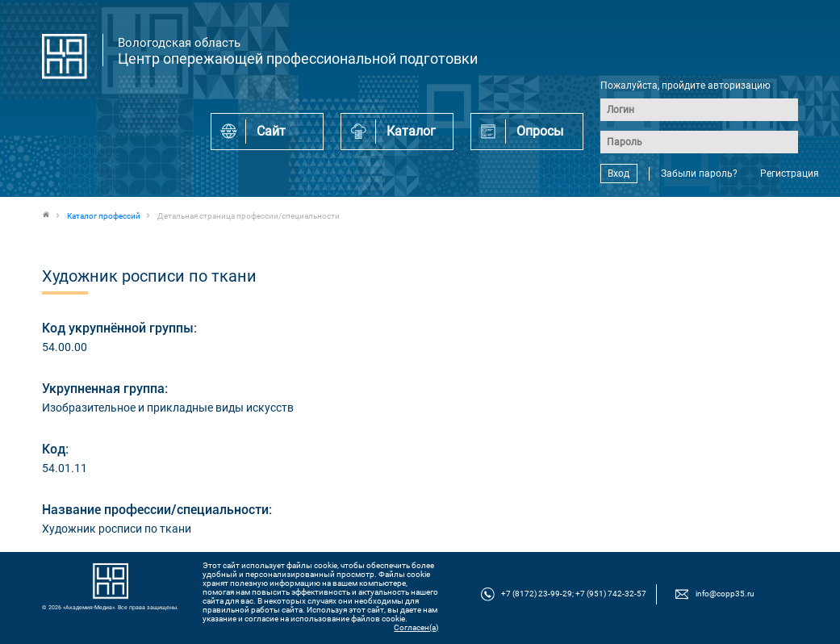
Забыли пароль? (699, 174)
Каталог (411, 131)
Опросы (540, 131)
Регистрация (790, 174)
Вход (619, 174)
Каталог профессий (104, 216)
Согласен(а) (416, 627)
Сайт (271, 131)
